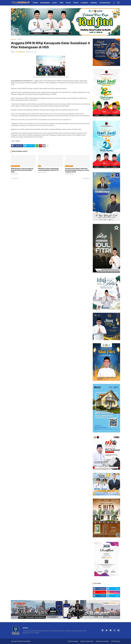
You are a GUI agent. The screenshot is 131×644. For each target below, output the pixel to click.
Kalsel (55, 3)
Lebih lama (86, 178)
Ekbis (61, 3)
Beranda (13, 39)
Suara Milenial (26, 641)
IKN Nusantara (105, 3)
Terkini (35, 3)
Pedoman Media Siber (87, 641)
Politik (68, 3)
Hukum (76, 3)
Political (20, 39)
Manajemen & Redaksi (102, 641)
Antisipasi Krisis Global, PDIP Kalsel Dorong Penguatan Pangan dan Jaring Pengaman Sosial (77, 170)
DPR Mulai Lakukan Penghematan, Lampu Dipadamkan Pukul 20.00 (49, 169)
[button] (114, 3)
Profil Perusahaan (73, 641)
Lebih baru (15, 178)
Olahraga (84, 3)
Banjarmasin (45, 3)
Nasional (94, 3)
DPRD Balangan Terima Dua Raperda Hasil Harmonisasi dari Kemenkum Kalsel (22, 170)
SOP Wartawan (116, 641)
